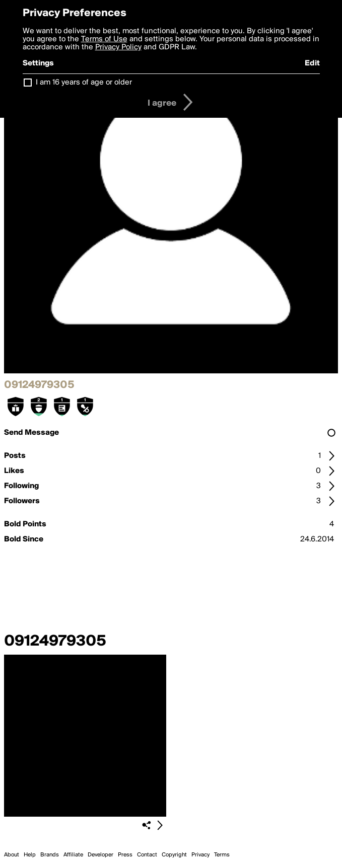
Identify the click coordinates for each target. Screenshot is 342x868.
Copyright (174, 855)
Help (30, 855)
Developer (100, 855)
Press (125, 855)
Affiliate (73, 855)
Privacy (200, 855)
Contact (147, 855)
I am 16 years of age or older (84, 83)
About (12, 855)
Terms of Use (104, 39)
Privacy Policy (118, 47)
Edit (312, 63)
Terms (222, 855)
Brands (50, 855)
